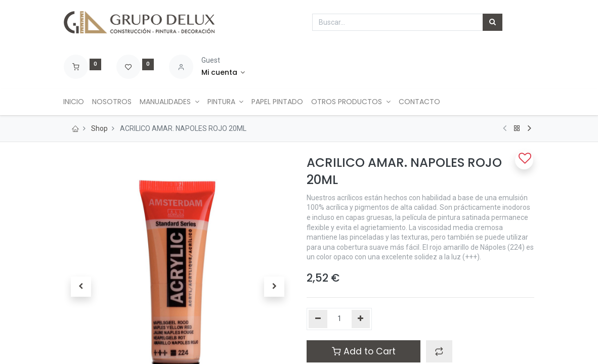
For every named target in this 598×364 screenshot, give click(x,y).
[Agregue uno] (361, 319)
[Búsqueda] (493, 22)
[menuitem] (78, 102)
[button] (439, 351)
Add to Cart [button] (364, 351)
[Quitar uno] (318, 319)
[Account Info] (223, 73)
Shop (99, 128)
